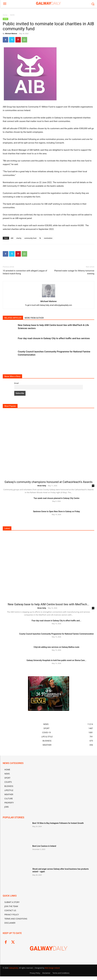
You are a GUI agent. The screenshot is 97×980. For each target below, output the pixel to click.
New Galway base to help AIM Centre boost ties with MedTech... (48, 604)
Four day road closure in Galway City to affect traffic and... (56, 621)
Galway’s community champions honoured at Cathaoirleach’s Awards (48, 482)
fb (40, 238)
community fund (30, 238)
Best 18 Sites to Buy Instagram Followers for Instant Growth (58, 823)
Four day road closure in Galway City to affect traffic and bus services (54, 338)
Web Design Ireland (52, 968)
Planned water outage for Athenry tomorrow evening (74, 272)
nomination (48, 238)
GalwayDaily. (14, 968)
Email (16, 383)
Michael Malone (11, 33)
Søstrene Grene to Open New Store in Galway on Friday (56, 511)
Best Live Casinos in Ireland (44, 846)
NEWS (12, 15)
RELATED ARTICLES (13, 318)
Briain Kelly (42, 486)
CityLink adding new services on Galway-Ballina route (56, 647)
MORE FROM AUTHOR (34, 318)
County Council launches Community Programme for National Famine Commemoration (56, 634)
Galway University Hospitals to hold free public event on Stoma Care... (56, 660)
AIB (12, 238)
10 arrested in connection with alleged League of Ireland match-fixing (25, 272)
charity (19, 238)
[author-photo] (49, 297)
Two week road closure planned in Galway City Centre (57, 498)
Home (5, 15)
